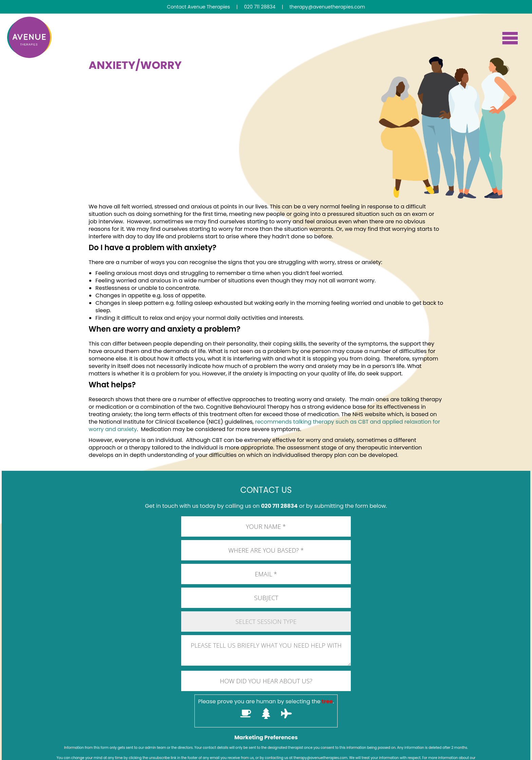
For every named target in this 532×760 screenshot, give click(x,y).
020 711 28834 (279, 506)
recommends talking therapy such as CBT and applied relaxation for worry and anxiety (264, 425)
